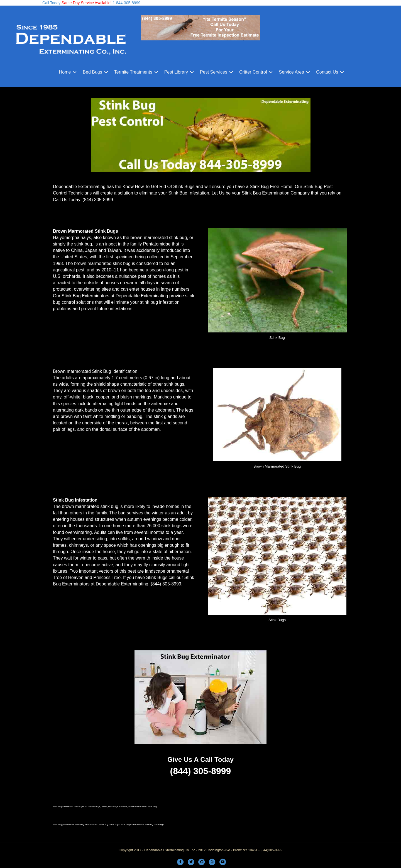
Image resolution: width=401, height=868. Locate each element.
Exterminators (76, 584)
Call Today (51, 3)
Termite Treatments (133, 72)
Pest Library (176, 72)
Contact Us (327, 72)
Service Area (291, 72)
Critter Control (253, 72)
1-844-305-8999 (126, 3)
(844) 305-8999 (98, 200)
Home (65, 72)
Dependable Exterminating (142, 296)
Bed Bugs (92, 72)
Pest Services (214, 72)
